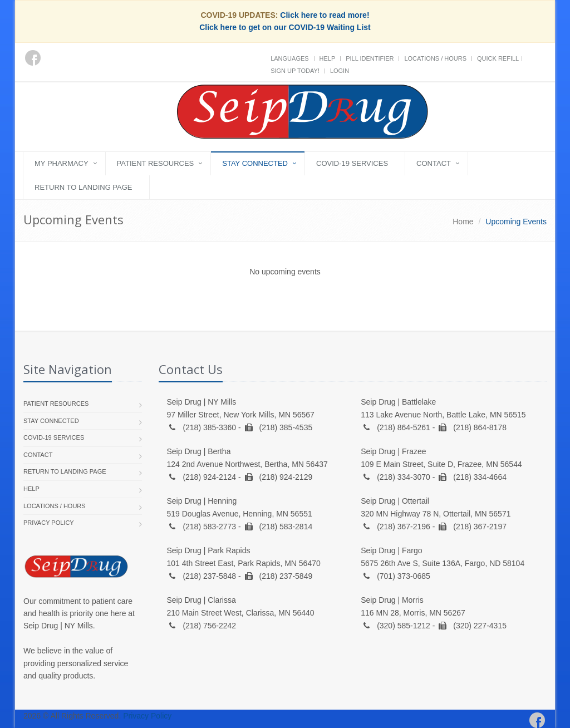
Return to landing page (83, 187)
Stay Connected (255, 163)
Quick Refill (498, 58)
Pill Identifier (370, 58)
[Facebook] (33, 58)
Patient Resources (156, 163)
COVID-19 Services (352, 163)
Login (340, 71)
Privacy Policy (49, 523)
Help (328, 58)
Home (463, 222)
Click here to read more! (325, 15)
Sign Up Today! (295, 71)
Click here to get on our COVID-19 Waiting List (285, 27)
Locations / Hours (435, 58)
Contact (434, 163)
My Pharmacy (62, 163)
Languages (289, 58)
